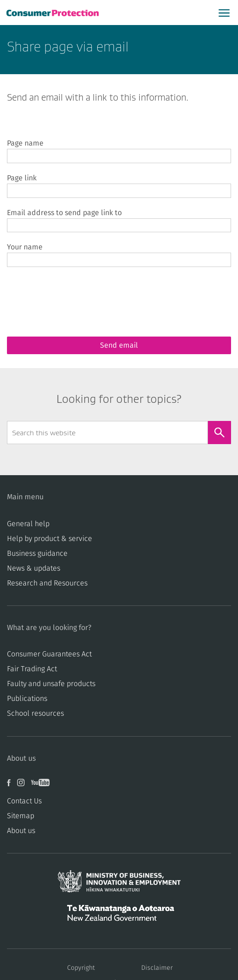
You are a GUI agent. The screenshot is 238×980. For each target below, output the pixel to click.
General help (28, 524)
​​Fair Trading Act (32, 669)
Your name (25, 247)
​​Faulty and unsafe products (51, 684)
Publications (27, 699)
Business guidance (37, 554)
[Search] (219, 433)
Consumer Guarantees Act (49, 654)
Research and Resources (47, 583)
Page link (22, 178)
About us (21, 831)
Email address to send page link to (64, 213)
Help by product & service (50, 539)
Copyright (81, 968)
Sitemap (21, 816)
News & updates (34, 568)
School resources (35, 713)
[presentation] (77, 294)
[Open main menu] (224, 13)
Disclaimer (157, 968)
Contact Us (24, 801)
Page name (25, 143)
